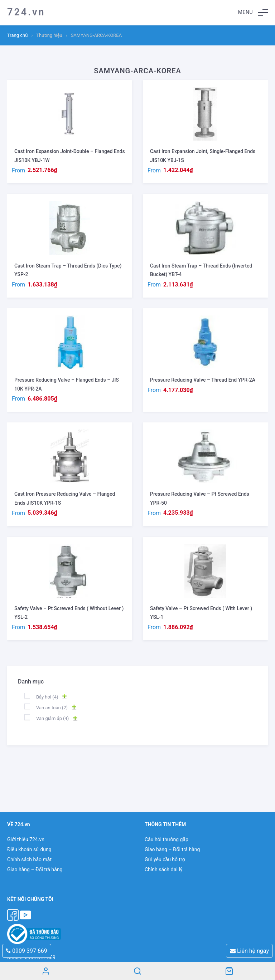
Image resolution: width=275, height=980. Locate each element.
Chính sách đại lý (163, 869)
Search (137, 971)
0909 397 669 (27, 951)
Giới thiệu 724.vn (26, 839)
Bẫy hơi (47, 697)
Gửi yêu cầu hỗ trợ (165, 859)
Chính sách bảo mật (29, 859)
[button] (253, 13)
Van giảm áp (52, 718)
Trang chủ (17, 35)
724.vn (26, 12)
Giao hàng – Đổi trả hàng (35, 869)
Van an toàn (52, 708)
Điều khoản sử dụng (29, 849)
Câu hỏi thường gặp (167, 839)
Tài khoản (46, 971)
